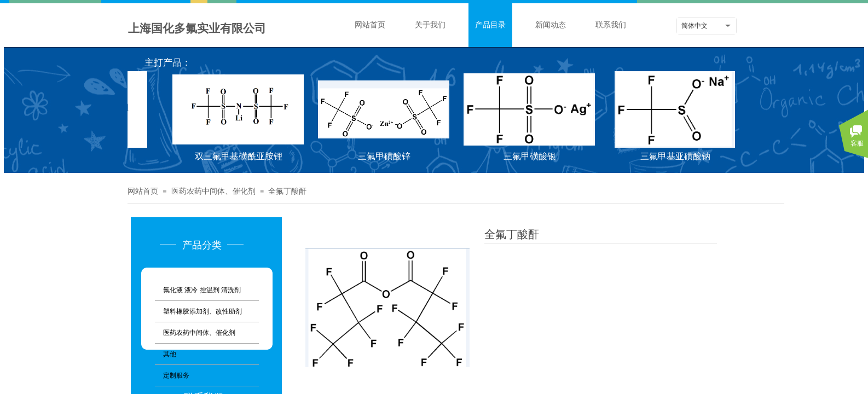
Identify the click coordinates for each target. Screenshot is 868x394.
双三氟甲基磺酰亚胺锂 (240, 156)
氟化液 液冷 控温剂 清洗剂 (202, 290)
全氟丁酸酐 (287, 191)
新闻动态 (551, 25)
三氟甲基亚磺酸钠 (676, 156)
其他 (170, 354)
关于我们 (430, 25)
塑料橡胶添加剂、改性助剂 (202, 311)
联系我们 (611, 25)
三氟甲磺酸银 (531, 156)
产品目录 (490, 25)
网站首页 (370, 25)
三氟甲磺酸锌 (385, 156)
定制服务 (176, 375)
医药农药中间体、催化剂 (213, 191)
